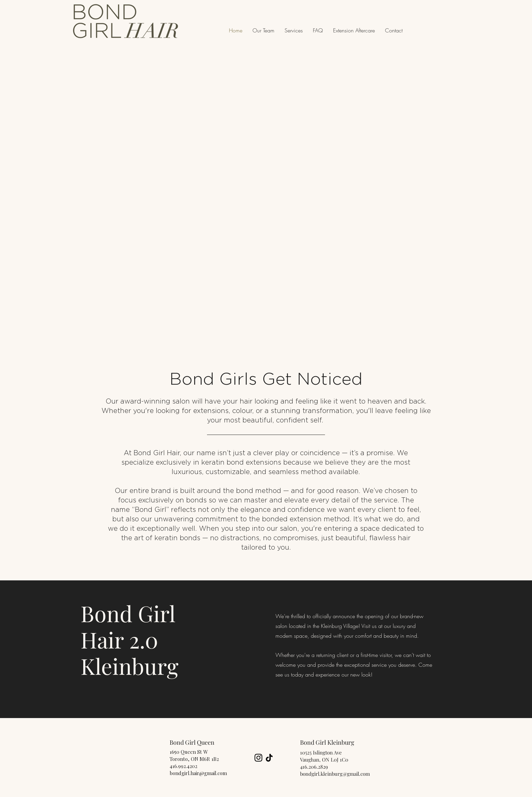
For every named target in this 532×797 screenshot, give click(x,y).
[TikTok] (269, 758)
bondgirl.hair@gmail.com (198, 773)
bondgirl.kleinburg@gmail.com (335, 774)
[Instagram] (258, 758)
